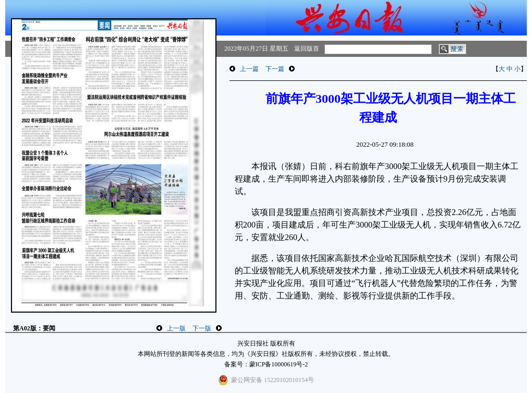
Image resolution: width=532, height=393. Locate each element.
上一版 (176, 328)
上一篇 (249, 69)
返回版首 (307, 49)
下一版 (202, 328)
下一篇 (275, 69)
